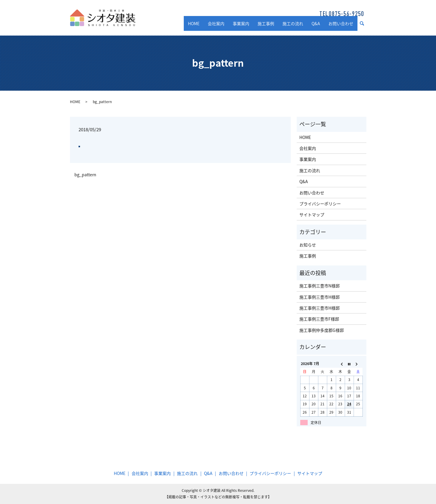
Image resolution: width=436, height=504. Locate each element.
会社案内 (216, 26)
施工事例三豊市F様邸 (319, 319)
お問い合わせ (341, 26)
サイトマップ (312, 215)
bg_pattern (85, 175)
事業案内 (241, 26)
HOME (194, 26)
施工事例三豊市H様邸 (320, 297)
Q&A (316, 26)
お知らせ (308, 245)
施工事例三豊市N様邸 (320, 286)
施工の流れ (293, 26)
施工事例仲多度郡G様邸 (322, 330)
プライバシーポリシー (320, 204)
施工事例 (266, 26)
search (364, 26)
